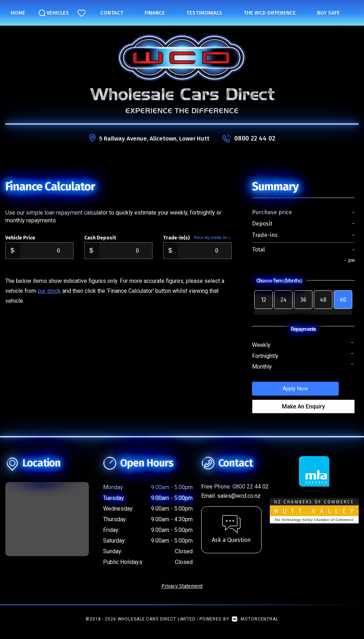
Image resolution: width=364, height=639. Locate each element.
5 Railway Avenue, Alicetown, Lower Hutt (154, 138)
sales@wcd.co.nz (239, 499)
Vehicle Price (20, 238)
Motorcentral (255, 623)
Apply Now (303, 390)
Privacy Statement (182, 590)
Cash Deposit (100, 238)
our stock (49, 291)
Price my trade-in (213, 238)
